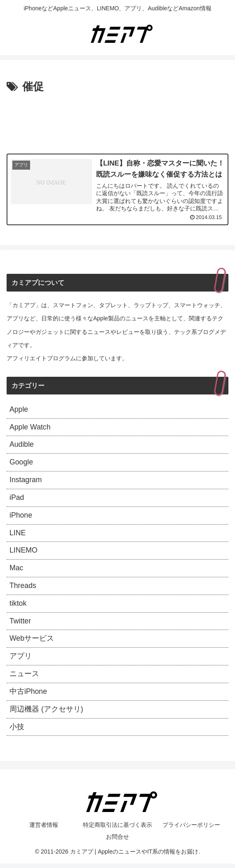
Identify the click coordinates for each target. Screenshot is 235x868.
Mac (16, 570)
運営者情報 (44, 829)
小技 (17, 731)
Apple (19, 410)
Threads (23, 588)
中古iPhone (28, 695)
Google (21, 463)
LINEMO (24, 553)
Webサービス (32, 642)
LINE (18, 534)
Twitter (20, 624)
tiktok (18, 606)
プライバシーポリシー (191, 829)
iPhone (21, 517)
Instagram (26, 481)
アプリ (21, 660)
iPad (17, 499)
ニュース (24, 678)
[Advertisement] (117, 121)
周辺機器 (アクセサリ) (46, 713)
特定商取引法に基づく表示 (117, 829)
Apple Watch (30, 427)
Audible (22, 446)
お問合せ (117, 841)
